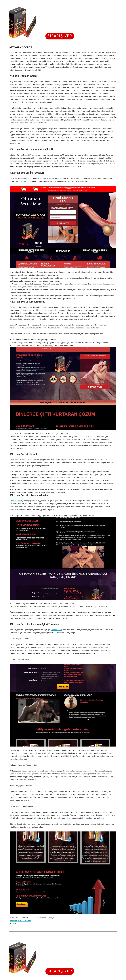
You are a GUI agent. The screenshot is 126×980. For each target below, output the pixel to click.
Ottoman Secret (26, 181)
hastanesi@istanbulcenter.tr (20, 921)
